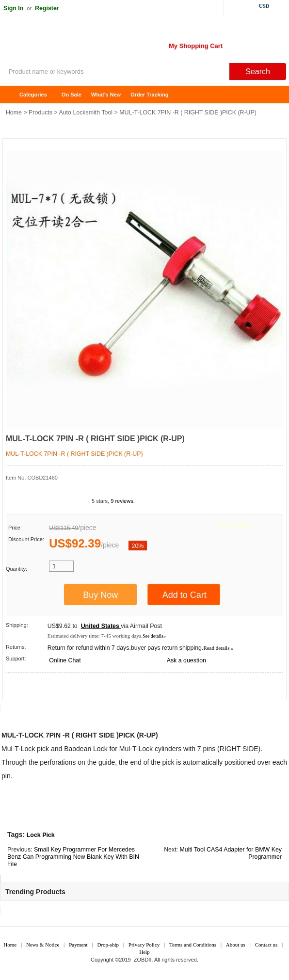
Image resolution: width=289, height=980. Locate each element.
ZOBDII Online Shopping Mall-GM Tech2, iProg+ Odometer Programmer (78, 44)
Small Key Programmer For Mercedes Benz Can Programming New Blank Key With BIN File (73, 857)
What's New (106, 95)
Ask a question (186, 660)
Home (12, 95)
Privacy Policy (144, 945)
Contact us (266, 945)
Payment (78, 945)
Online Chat (65, 660)
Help (144, 952)
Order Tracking (149, 95)
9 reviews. (123, 501)
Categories (33, 95)
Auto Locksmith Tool (86, 112)
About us (236, 945)
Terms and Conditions (193, 945)
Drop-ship (108, 945)
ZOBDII (143, 960)
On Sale (72, 95)
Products (40, 112)
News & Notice (43, 945)
